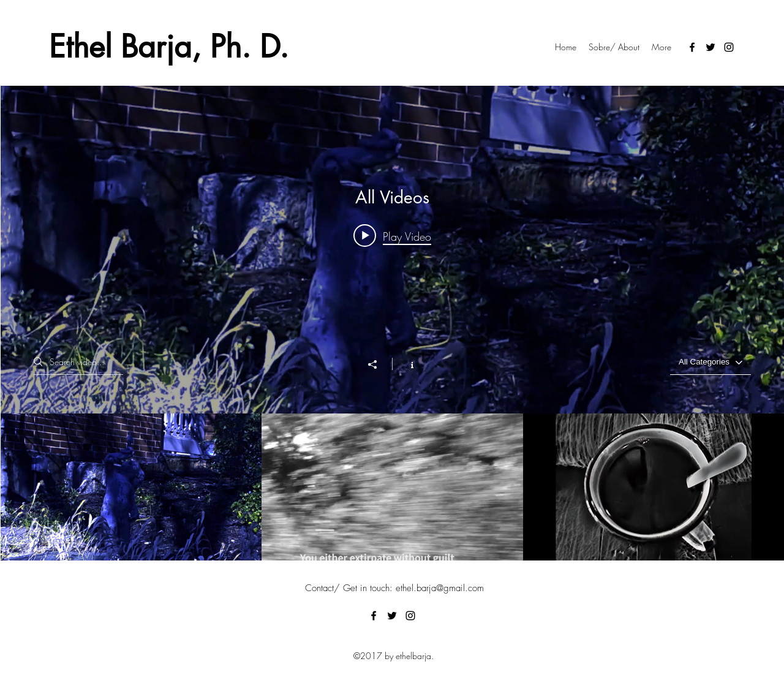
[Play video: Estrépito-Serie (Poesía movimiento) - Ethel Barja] (392, 236)
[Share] (379, 364)
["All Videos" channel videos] (392, 487)
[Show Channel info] (406, 364)
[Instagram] (729, 47)
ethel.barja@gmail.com (440, 588)
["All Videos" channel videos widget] (392, 323)
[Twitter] (710, 47)
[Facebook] (692, 47)
